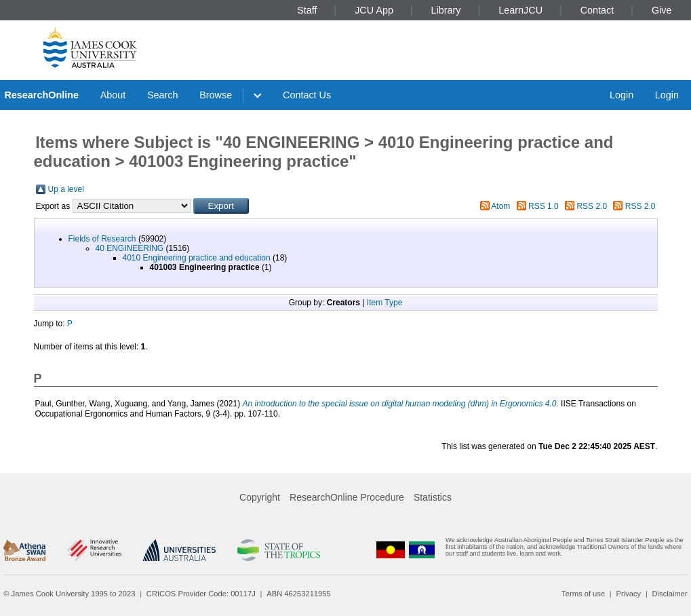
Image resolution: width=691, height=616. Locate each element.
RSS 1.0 (544, 206)
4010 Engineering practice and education (197, 258)
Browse (216, 95)
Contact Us (307, 95)
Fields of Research (102, 239)
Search (163, 95)
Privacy (628, 594)
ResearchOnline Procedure (347, 497)
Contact (597, 10)
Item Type (384, 303)
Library (446, 10)
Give (662, 10)
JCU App (374, 10)
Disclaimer (670, 594)
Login (621, 95)
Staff (307, 10)
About (113, 95)
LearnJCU (520, 10)
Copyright (260, 497)
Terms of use (583, 594)
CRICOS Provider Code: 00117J (201, 594)
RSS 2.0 (592, 206)
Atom (500, 206)
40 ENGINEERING (130, 248)
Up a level (66, 189)
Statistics (433, 497)
